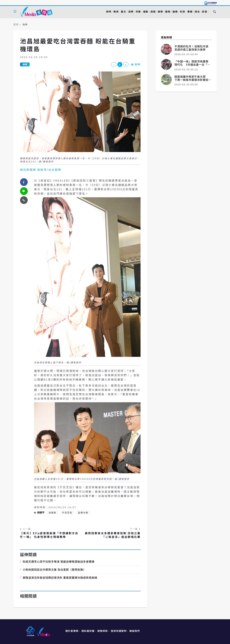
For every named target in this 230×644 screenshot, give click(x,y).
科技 (183, 12)
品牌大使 (83, 512)
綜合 (197, 12)
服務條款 (103, 631)
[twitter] (24, 191)
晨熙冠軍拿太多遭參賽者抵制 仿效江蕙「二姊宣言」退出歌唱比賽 (113, 535)
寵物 (168, 12)
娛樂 (160, 12)
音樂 (131, 12)
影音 (205, 12)
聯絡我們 (135, 631)
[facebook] (24, 182)
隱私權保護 (88, 631)
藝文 (124, 12)
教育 (116, 12)
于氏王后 (67, 512)
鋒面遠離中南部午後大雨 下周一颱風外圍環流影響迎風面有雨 (191, 80)
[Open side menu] (15, 11)
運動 (146, 12)
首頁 (16, 24)
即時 (109, 12)
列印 (136, 64)
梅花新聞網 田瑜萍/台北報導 (41, 170)
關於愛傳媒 (72, 631)
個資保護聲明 (119, 631)
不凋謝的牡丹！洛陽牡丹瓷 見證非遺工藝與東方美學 (193, 48)
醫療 (175, 12)
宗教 (138, 12)
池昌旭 (53, 512)
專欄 (190, 12)
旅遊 (153, 12)
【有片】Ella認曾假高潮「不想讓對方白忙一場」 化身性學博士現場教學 (49, 535)
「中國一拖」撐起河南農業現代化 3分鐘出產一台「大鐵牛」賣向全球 (192, 64)
